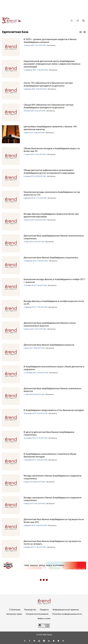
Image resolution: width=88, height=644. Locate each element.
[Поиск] (71, 21)
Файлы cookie (44, 619)
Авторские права (14, 614)
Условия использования (37, 614)
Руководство (30, 610)
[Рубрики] (83, 21)
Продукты (44, 610)
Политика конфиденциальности (67, 614)
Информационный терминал (66, 610)
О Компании (15, 610)
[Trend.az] (11, 21)
